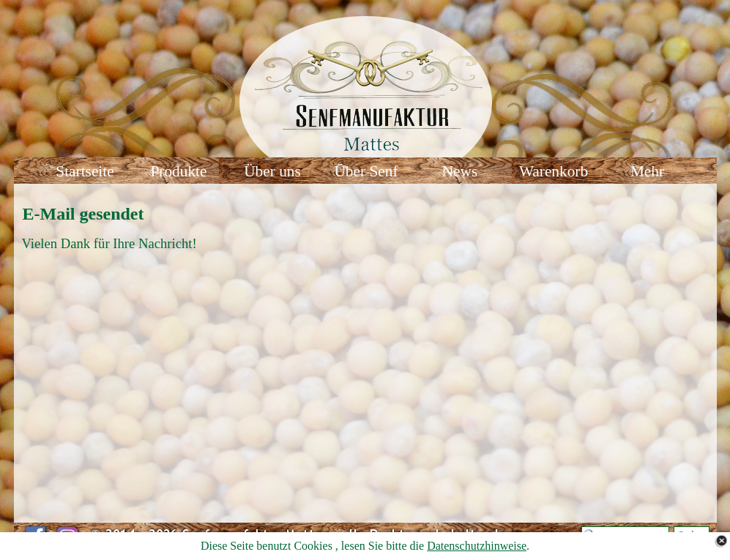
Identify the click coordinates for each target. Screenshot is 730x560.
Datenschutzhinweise (477, 546)
